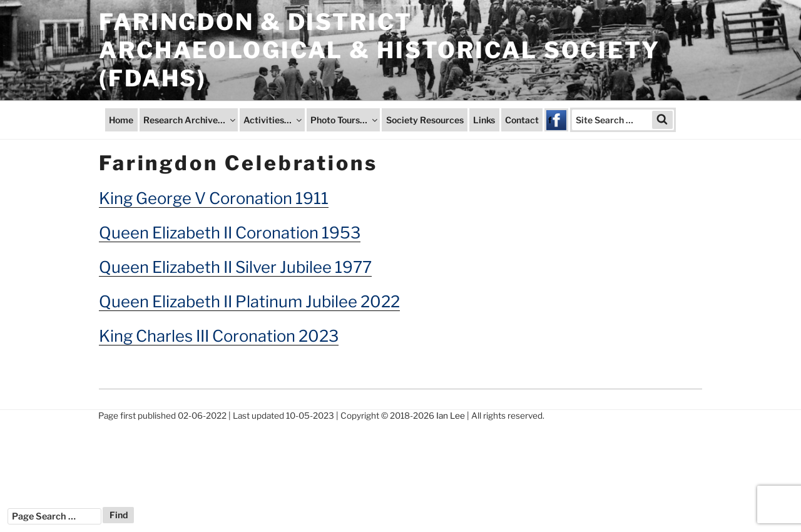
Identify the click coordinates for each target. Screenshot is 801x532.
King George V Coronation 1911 (214, 198)
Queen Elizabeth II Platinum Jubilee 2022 (249, 301)
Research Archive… (190, 120)
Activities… (273, 120)
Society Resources (425, 120)
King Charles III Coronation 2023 (219, 336)
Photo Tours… (345, 120)
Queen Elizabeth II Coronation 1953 (230, 233)
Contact (522, 120)
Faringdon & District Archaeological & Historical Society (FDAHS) (380, 50)
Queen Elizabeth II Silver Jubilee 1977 (235, 267)
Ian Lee (451, 416)
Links (484, 120)
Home (121, 120)
